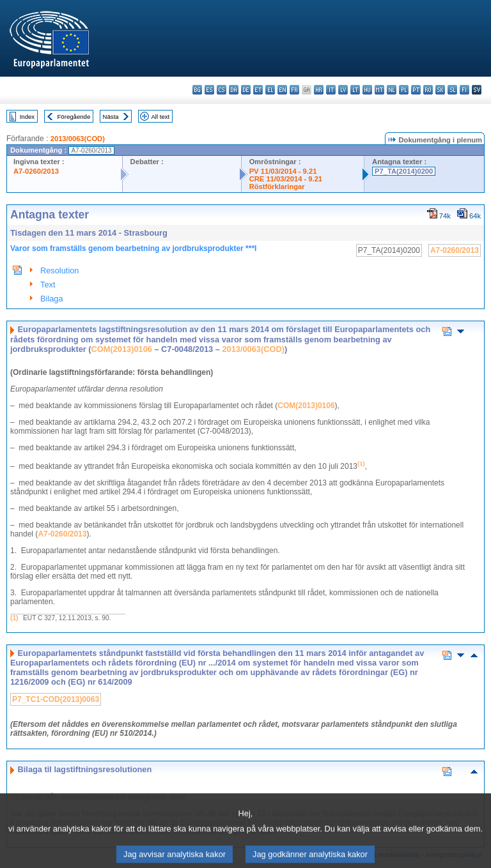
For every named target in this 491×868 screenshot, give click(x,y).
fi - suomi (464, 90)
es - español (209, 90)
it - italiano (331, 90)
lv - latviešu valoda (343, 90)
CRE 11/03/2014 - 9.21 (286, 179)
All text (160, 117)
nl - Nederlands (392, 90)
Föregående (74, 117)
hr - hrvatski (319, 90)
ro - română (428, 90)
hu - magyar (367, 90)
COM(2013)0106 (122, 349)
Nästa (111, 117)
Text (48, 285)
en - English (282, 90)
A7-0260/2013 (36, 171)
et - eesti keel (258, 90)
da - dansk (234, 90)
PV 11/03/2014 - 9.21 (283, 171)
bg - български (197, 90)
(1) (14, 618)
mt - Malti (379, 90)
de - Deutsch (246, 90)
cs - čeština (222, 90)
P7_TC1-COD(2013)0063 (56, 699)
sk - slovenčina (440, 90)
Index (27, 117)
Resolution (59, 270)
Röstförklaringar (277, 187)
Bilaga (52, 299)
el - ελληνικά (270, 90)
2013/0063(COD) (78, 139)
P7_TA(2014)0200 (404, 171)
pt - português (416, 90)
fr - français (294, 90)
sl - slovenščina (452, 90)
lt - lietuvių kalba (355, 90)
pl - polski (404, 90)
